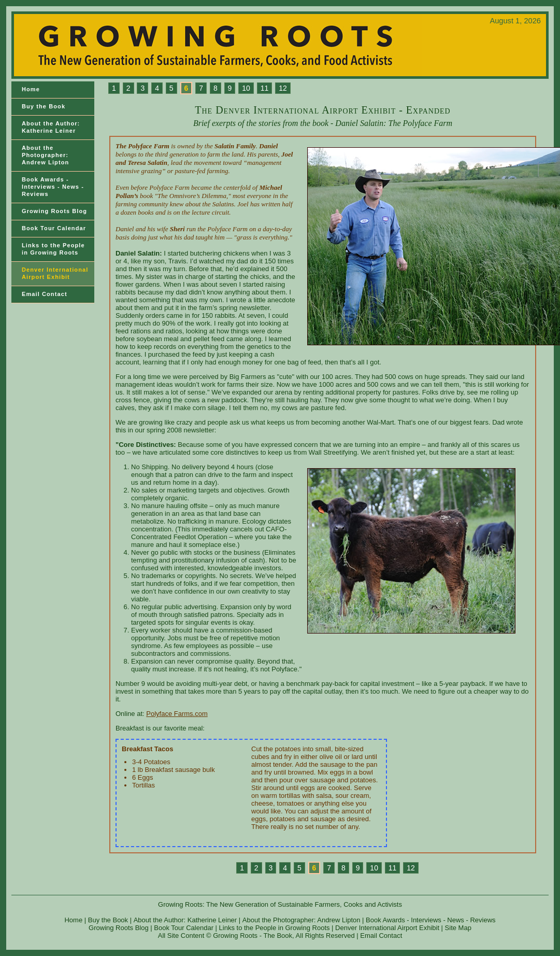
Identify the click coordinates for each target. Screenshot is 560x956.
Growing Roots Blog (54, 211)
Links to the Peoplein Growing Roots (53, 249)
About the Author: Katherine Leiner (51, 127)
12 (283, 88)
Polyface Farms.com (177, 714)
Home (31, 89)
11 (265, 88)
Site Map (458, 928)
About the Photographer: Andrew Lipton (45, 155)
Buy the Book (44, 106)
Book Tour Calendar (54, 228)
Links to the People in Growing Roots (275, 928)
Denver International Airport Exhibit (55, 273)
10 (246, 88)
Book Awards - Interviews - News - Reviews (53, 187)
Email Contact (45, 294)
